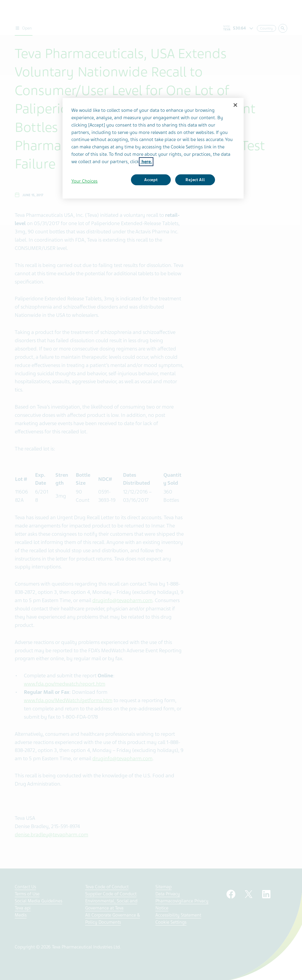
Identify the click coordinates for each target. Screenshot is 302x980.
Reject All (195, 180)
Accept (151, 180)
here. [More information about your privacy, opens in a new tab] (146, 162)
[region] (153, 148)
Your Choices (84, 181)
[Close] (235, 105)
